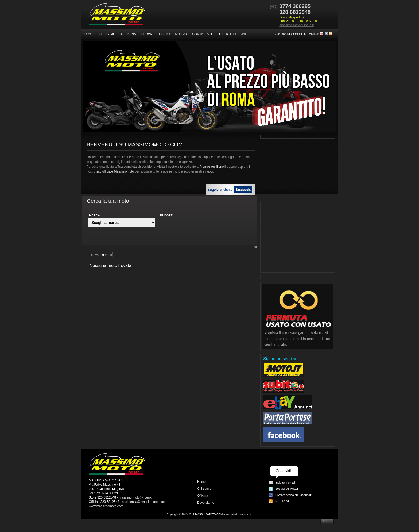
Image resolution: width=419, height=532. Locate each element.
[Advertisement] (298, 237)
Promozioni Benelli (213, 167)
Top (325, 521)
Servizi (148, 34)
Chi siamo (107, 34)
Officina (129, 34)
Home (89, 34)
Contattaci (202, 34)
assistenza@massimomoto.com (145, 502)
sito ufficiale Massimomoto (115, 171)
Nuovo (181, 34)
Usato (164, 34)
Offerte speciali (232, 34)
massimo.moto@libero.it (296, 25)
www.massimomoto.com (106, 506)
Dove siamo (206, 503)
